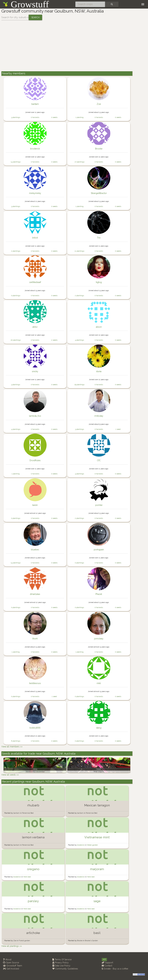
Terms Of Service (62, 960)
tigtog (99, 282)
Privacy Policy (61, 963)
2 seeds (54, 340)
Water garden (92, 845)
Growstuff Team (13, 966)
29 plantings (79, 385)
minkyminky (35, 193)
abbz (35, 327)
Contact (107, 966)
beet (99, 769)
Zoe (99, 104)
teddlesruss (35, 683)
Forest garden (24, 941)
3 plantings (16, 117)
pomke (99, 505)
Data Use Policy (61, 966)
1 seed (118, 429)
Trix (99, 238)
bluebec (35, 550)
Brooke (99, 149)
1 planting (80, 117)
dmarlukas (35, 594)
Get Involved (11, 969)
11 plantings (79, 251)
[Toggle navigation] (143, 4)
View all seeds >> (10, 775)
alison (99, 327)
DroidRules (35, 460)
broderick (35, 149)
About (7, 960)
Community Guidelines (65, 969)
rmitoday (99, 416)
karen (35, 505)
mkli (99, 683)
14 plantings (16, 162)
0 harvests (35, 117)
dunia (99, 371)
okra (35, 769)
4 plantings (79, 340)
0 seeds (54, 117)
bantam (35, 104)
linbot (35, 238)
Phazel (99, 594)
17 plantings (80, 162)
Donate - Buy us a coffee (115, 969)
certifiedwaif (35, 282)
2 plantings (16, 251)
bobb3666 (35, 728)
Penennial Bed (28, 813)
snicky (35, 371)
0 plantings (16, 296)
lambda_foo (35, 416)
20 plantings (16, 340)
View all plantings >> (12, 946)
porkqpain (99, 550)
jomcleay (99, 639)
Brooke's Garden (91, 941)
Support (107, 963)
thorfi (35, 639)
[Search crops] (90, 4)
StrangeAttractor (99, 193)
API (104, 960)
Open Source (11, 963)
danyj (99, 728)
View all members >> (12, 747)
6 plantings (16, 741)
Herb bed (27, 877)
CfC (99, 460)
